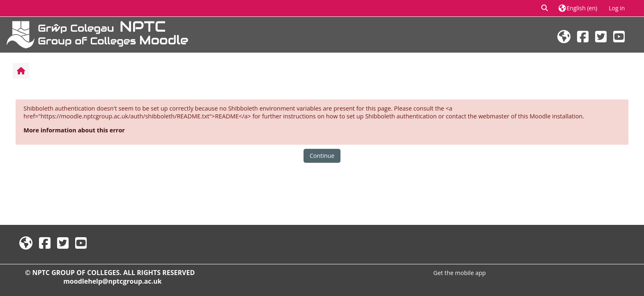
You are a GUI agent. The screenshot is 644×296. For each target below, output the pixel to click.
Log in (617, 8)
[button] (545, 8)
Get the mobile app (460, 273)
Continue (322, 156)
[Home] (97, 34)
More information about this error (74, 130)
